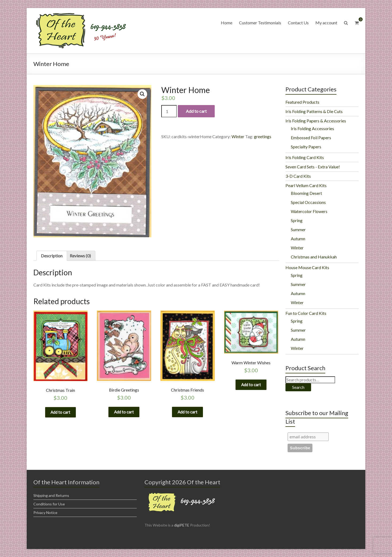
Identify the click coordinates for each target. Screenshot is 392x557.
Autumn (298, 239)
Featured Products (302, 102)
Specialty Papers (306, 147)
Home (227, 23)
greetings (263, 136)
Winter (238, 136)
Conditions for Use (49, 504)
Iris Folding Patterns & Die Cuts (314, 111)
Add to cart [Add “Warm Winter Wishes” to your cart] (251, 386)
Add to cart (196, 111)
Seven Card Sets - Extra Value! (313, 167)
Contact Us (298, 23)
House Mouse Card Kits (307, 267)
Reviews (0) (80, 256)
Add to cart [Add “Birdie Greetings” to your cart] (124, 413)
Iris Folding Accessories (312, 128)
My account (326, 23)
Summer (298, 229)
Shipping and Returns (51, 495)
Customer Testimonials (260, 23)
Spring (297, 220)
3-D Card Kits (298, 176)
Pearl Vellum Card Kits (306, 185)
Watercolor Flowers (309, 211)
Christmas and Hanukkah (314, 257)
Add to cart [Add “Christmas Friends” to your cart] (187, 413)
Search (298, 387)
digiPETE (182, 525)
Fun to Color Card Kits (306, 313)
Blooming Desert (306, 193)
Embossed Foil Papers (311, 138)
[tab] (52, 256)
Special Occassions (308, 202)
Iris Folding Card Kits (305, 157)
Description (52, 256)
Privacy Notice (45, 512)
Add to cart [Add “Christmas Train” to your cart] (60, 413)
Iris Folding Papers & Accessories (316, 121)
